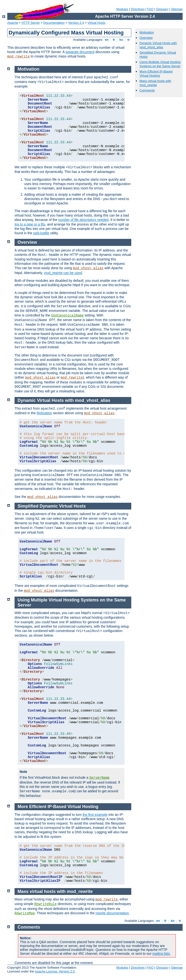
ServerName (100, 778)
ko (121, 40)
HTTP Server (31, 23)
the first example (95, 815)
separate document (80, 52)
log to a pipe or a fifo (30, 224)
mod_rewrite (18, 57)
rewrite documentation (112, 913)
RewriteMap (25, 913)
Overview (146, 38)
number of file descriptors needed (83, 220)
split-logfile (41, 233)
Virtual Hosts (97, 23)
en (107, 40)
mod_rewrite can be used (63, 273)
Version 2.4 (76, 23)
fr (114, 40)
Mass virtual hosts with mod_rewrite (155, 83)
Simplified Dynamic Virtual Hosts (52, 506)
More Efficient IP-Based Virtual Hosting (156, 73)
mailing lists (161, 954)
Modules (122, 9)
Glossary (162, 9)
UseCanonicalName (67, 316)
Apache (13, 23)
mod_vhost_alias (88, 268)
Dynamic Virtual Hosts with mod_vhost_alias (158, 45)
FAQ (150, 9)
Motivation (147, 32)
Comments (147, 90)
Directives (138, 9)
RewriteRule (46, 904)
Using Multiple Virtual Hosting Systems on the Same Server (160, 64)
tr (129, 40)
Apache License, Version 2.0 (55, 971)
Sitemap (177, 9)
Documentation (54, 23)
